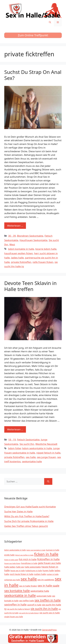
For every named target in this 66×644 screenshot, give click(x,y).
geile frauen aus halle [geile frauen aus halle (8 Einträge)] (49, 563)
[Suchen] (48, 481)
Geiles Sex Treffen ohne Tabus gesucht (26, 526)
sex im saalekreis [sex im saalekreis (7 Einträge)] (46, 580)
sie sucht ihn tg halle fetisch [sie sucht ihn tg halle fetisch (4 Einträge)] (29, 613)
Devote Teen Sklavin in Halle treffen (30, 286)
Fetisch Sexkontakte (28, 440)
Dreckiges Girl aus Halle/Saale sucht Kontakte (30, 507)
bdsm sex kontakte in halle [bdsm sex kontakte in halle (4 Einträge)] (36, 550)
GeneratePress (49, 630)
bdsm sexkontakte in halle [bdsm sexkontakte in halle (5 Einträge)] (15, 550)
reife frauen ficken (43, 262)
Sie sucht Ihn (27, 444)
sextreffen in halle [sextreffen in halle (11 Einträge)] (15, 604)
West (12, 244)
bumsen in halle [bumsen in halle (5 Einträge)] (53, 550)
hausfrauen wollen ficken (19, 253)
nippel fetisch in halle (48, 453)
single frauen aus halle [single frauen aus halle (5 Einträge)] (14, 617)
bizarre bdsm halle (46, 249)
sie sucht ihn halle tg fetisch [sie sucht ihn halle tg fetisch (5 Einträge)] (19, 609)
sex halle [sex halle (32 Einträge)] (29, 579)
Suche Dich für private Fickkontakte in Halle (29, 521)
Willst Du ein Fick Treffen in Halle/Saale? (27, 516)
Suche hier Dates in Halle (18, 511)
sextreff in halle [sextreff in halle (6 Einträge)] (34, 605)
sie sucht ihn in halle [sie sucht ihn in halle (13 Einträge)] (44, 609)
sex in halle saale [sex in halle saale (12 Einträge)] (49, 586)
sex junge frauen (46, 457)
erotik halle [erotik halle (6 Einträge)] (9, 555)
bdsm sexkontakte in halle (37, 448)
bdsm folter (15, 448)
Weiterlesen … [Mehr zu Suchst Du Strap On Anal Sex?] (15, 226)
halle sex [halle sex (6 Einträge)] (20, 567)
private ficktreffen (21, 262)
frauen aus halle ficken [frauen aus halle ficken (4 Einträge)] (12, 563)
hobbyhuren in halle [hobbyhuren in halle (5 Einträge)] (34, 571)
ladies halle (17, 258)
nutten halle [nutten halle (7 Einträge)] (40, 574)
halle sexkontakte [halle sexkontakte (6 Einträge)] (33, 567)
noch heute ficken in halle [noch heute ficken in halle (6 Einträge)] (22, 574)
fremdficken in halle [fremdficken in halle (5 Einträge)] (29, 563)
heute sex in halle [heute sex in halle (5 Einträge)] (18, 571)
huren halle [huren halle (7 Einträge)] (48, 570)
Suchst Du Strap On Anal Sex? (33, 75)
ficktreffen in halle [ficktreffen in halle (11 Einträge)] (48, 559)
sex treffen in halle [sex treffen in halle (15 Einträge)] (48, 600)
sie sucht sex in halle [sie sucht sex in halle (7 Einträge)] (50, 613)
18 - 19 (12, 440)
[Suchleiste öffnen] (50, 22)
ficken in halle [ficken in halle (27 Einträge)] (46, 554)
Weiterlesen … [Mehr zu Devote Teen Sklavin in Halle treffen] (15, 429)
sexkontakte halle (32, 461)
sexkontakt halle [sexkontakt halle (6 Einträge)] (44, 596)
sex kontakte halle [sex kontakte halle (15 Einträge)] (17, 591)
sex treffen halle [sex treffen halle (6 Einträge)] (27, 601)
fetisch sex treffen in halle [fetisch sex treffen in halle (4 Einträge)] (24, 555)
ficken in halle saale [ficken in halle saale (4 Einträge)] (11, 560)
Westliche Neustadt (46, 444)
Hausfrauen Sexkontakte (33, 240)
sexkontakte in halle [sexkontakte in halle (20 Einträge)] (20, 595)
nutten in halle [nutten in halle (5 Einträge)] (53, 574)
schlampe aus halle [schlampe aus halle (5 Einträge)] (12, 580)
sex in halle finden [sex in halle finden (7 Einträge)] (28, 586)
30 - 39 (12, 236)
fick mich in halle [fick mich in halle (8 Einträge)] (28, 559)
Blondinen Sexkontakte (30, 236)
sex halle (31, 457)
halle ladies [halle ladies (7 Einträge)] (10, 567)
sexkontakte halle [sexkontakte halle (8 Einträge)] (40, 591)
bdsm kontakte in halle (21, 249)
